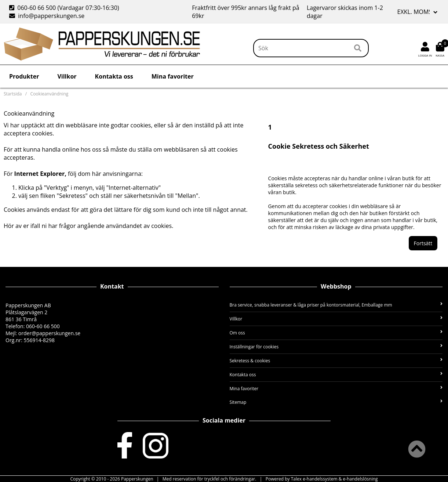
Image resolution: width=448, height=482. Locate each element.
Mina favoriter (173, 76)
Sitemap (336, 402)
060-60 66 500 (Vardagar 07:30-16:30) (65, 8)
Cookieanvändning (50, 94)
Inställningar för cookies (336, 347)
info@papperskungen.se (47, 16)
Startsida (13, 94)
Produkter (24, 76)
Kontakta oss (114, 76)
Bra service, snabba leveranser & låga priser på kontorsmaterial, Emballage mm (336, 305)
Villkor (67, 76)
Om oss (336, 333)
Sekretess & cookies (336, 361)
